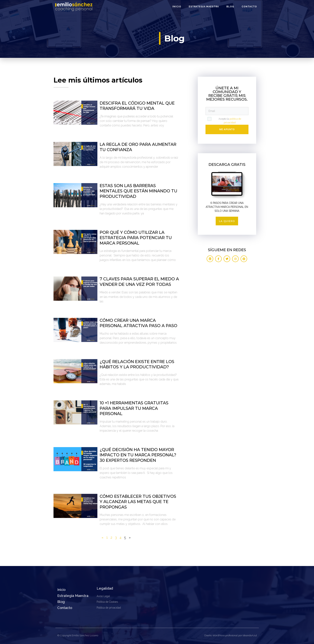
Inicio (177, 7)
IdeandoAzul (250, 635)
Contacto (249, 7)
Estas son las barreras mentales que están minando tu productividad (138, 191)
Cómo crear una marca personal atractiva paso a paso (138, 323)
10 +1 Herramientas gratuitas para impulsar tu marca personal (134, 408)
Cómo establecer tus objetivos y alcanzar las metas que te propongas (138, 502)
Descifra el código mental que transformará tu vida (137, 106)
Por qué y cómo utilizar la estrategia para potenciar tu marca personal (136, 238)
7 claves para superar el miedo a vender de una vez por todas (139, 282)
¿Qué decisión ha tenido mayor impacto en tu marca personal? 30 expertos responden (138, 455)
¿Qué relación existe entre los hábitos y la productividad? (137, 364)
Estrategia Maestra (204, 7)
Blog (230, 7)
